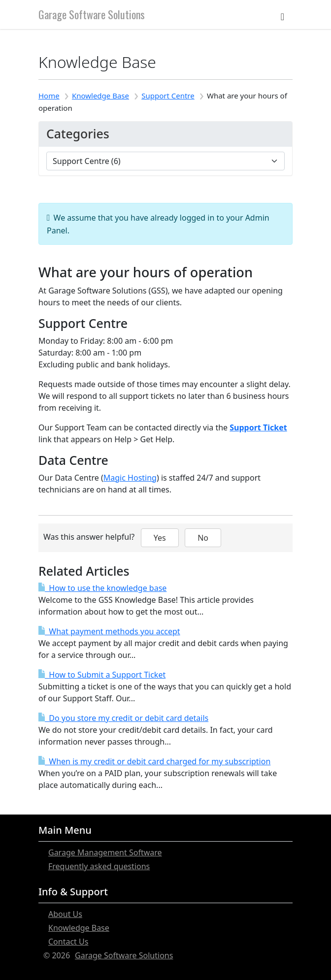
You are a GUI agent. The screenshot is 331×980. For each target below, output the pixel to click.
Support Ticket (258, 427)
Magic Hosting (130, 478)
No (203, 538)
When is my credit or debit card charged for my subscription (154, 761)
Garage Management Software (105, 852)
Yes (160, 538)
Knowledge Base (100, 96)
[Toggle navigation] (282, 14)
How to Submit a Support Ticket (102, 675)
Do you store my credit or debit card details (123, 718)
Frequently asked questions (99, 866)
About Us (65, 914)
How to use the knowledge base (102, 588)
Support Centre (168, 96)
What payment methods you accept (109, 631)
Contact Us (68, 942)
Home (49, 96)
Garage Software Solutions (92, 14)
